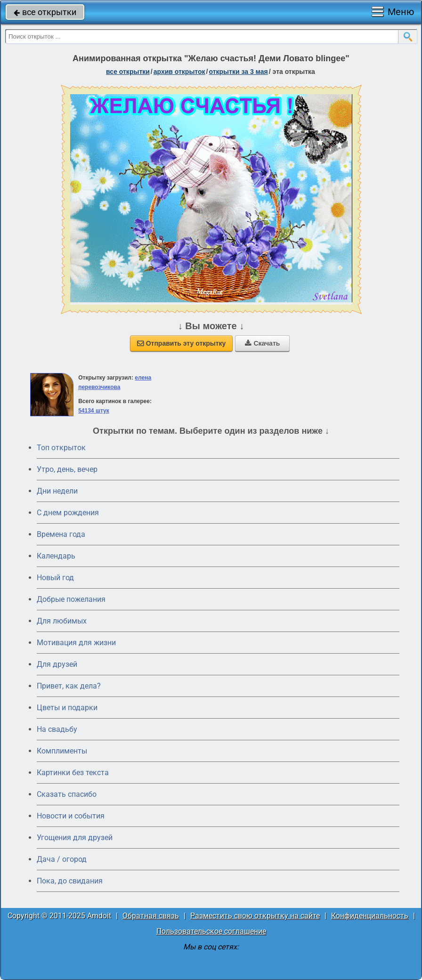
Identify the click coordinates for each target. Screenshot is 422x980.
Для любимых (62, 621)
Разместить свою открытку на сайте (255, 916)
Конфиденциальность (370, 916)
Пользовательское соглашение (211, 931)
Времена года (61, 534)
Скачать (262, 343)
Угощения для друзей (75, 838)
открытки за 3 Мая (239, 72)
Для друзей (57, 664)
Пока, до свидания (70, 881)
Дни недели (57, 491)
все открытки (45, 12)
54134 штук (94, 411)
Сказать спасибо (67, 794)
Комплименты (62, 751)
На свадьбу (57, 729)
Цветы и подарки (67, 708)
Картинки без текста (73, 773)
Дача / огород (62, 859)
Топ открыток (61, 448)
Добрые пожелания (71, 599)
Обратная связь (151, 916)
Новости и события (71, 816)
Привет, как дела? (69, 686)
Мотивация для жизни (76, 643)
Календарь (56, 556)
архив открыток (179, 72)
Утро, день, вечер (67, 469)
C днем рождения (68, 513)
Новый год (55, 578)
